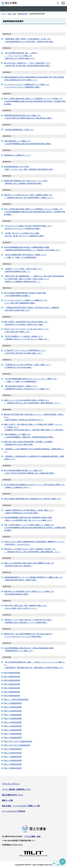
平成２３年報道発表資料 (13, 730)
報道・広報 (12, 14)
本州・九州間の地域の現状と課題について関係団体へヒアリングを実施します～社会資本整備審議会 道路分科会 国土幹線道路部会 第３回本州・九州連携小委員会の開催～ (35, 101)
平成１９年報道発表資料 (13, 749)
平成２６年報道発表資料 (13, 718)
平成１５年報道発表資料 (13, 764)
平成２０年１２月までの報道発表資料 (18, 741)
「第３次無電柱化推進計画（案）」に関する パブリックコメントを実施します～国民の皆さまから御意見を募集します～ (21, 56)
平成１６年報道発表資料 (13, 761)
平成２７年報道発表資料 (13, 715)
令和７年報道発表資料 (12, 677)
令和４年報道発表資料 (12, 688)
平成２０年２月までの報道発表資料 (17, 745)
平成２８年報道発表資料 (13, 711)
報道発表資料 (23, 14)
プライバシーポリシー (11, 784)
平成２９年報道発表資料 (13, 707)
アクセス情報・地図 (32, 836)
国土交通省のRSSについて (13, 795)
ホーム (4, 14)
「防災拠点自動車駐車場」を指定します (19, 130)
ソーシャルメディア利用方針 (14, 811)
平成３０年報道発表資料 (13, 703)
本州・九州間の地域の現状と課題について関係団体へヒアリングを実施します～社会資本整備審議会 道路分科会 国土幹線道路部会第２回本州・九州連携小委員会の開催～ (34, 212)
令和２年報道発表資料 (12, 696)
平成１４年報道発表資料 (13, 768)
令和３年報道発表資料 (12, 692)
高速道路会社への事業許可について (17, 155)
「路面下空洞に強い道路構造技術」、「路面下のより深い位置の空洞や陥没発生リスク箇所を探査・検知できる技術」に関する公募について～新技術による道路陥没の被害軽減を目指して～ (34, 279)
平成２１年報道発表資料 (13, 738)
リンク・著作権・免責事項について (16, 789)
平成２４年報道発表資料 (13, 726)
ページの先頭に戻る (60, 864)
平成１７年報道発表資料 (13, 757)
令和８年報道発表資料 (12, 673)
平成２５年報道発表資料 (13, 722)
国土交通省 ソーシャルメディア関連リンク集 (21, 806)
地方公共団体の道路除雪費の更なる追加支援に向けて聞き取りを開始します (32, 499)
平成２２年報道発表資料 (13, 734)
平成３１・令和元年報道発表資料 (16, 699)
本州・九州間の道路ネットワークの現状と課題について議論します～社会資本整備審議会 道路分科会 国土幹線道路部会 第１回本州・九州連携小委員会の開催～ (35, 528)
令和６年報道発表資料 (12, 680)
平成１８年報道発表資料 (13, 753)
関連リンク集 (7, 800)
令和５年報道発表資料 (12, 684)
